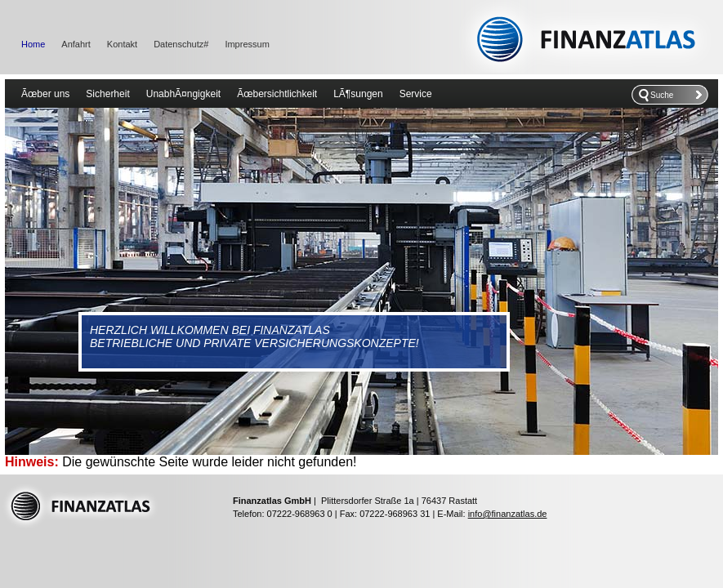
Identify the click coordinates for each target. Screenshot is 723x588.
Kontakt (122, 44)
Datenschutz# (181, 44)
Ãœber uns (45, 94)
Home (33, 44)
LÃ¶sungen (358, 94)
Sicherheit (107, 94)
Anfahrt (76, 44)
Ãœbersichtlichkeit (277, 94)
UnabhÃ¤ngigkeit (183, 94)
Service (416, 94)
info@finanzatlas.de (508, 514)
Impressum (247, 44)
